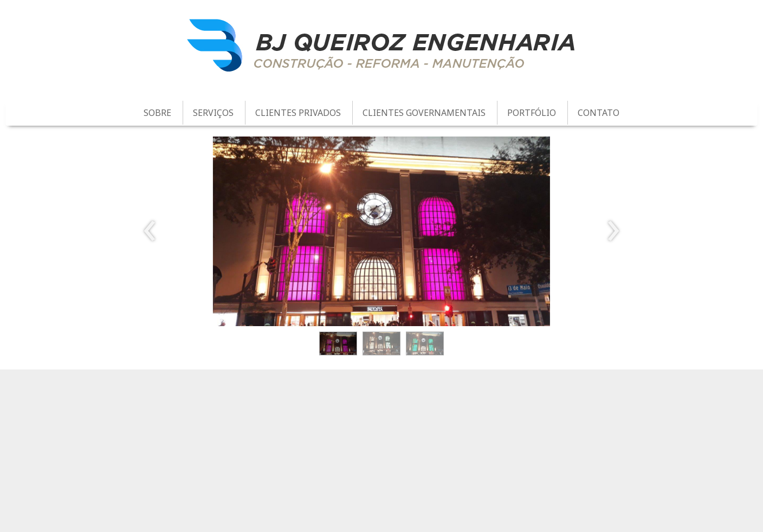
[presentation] (150, 231)
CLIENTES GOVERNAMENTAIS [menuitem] (424, 113)
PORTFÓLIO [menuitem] (532, 113)
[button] (338, 343)
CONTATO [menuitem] (599, 113)
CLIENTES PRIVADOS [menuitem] (298, 113)
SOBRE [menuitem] (157, 113)
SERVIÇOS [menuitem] (213, 113)
